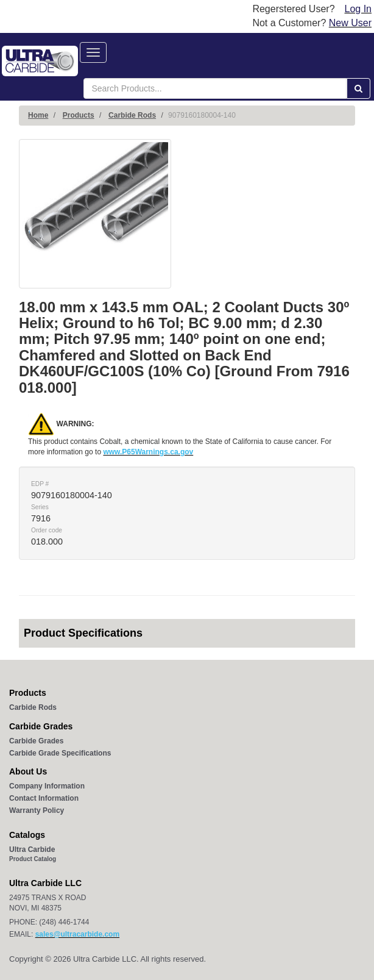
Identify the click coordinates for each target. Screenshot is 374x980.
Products (79, 115)
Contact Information (44, 798)
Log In (358, 9)
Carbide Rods (132, 115)
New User (350, 23)
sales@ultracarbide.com (77, 934)
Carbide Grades (36, 741)
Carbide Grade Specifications (60, 753)
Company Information (47, 786)
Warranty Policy (37, 810)
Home (38, 115)
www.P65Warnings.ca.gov (148, 452)
